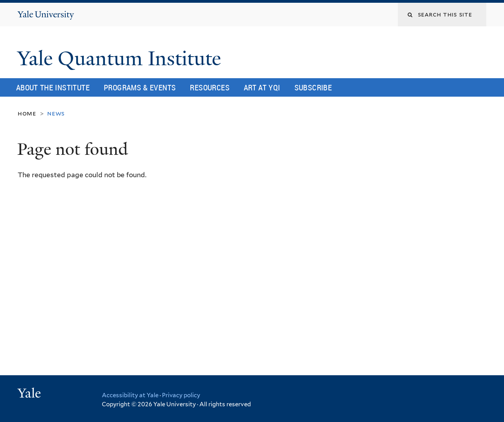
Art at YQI (262, 87)
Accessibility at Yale (130, 395)
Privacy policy (181, 395)
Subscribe (313, 87)
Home (27, 113)
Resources (210, 87)
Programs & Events (140, 87)
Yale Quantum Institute (122, 59)
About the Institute (53, 87)
